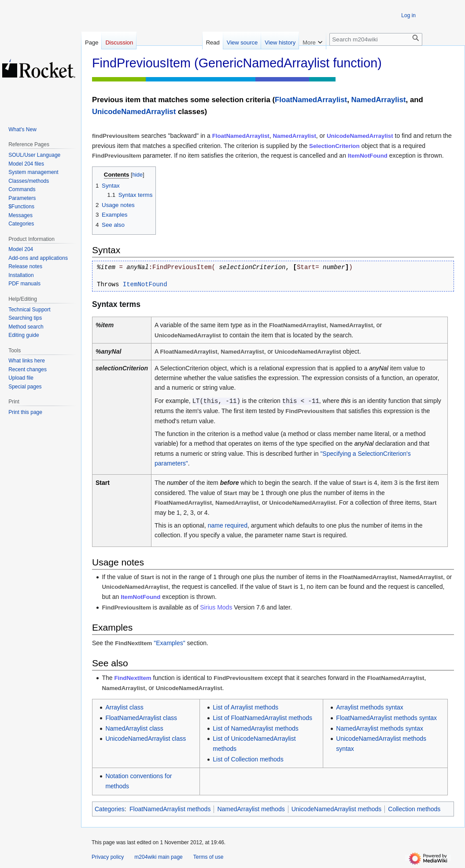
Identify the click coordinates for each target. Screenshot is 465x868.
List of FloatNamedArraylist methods (262, 718)
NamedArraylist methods (251, 809)
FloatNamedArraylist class (141, 718)
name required (228, 525)
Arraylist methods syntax (370, 707)
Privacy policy (108, 857)
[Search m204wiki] (376, 39)
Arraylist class (124, 707)
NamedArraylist (379, 100)
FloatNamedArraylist (311, 100)
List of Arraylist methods (245, 707)
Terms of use (209, 857)
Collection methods (414, 809)
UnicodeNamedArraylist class (146, 739)
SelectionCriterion (334, 146)
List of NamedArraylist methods (256, 728)
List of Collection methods (248, 759)
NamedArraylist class (134, 728)
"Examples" (169, 643)
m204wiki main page (158, 857)
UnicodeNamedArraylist (134, 112)
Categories (110, 809)
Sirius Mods (216, 607)
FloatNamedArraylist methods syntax (386, 718)
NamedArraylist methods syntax (380, 728)
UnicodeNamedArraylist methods (337, 809)
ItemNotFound (368, 156)
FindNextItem (133, 678)
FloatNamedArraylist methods (170, 809)
